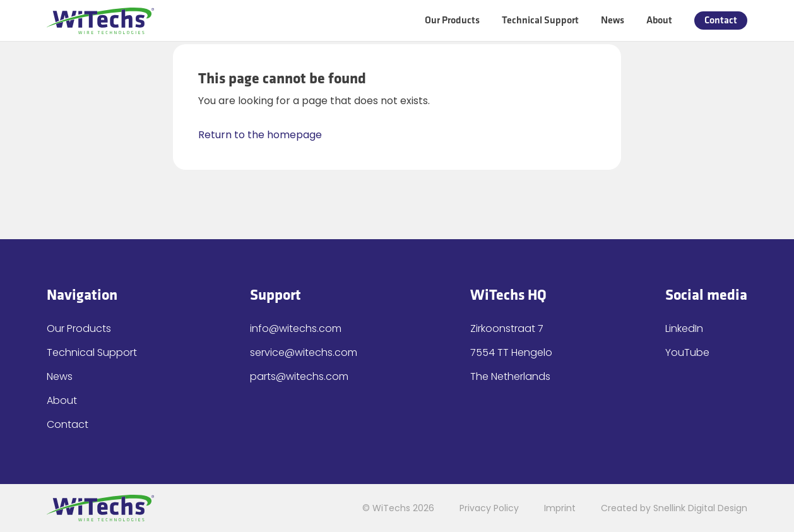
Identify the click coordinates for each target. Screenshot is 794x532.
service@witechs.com (304, 352)
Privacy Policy (489, 508)
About (659, 21)
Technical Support (540, 21)
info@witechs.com (296, 328)
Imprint (560, 508)
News (613, 21)
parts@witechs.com (299, 376)
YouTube (687, 352)
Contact (721, 21)
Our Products (452, 21)
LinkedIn (684, 328)
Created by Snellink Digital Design (674, 508)
